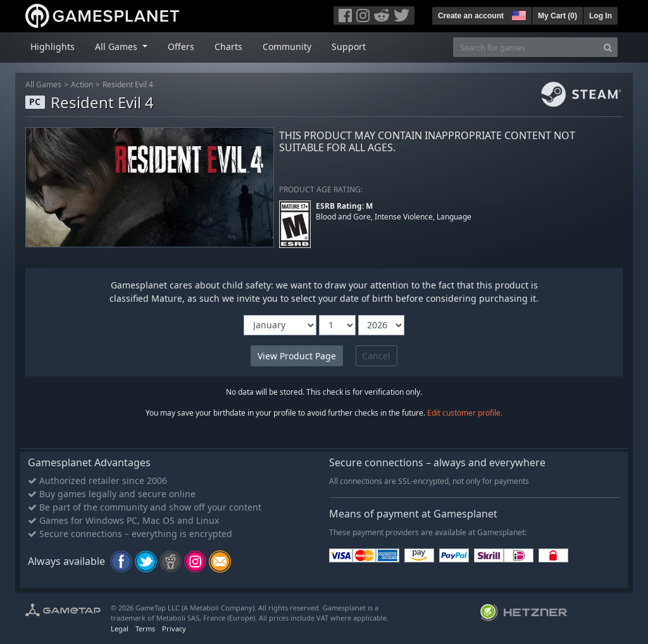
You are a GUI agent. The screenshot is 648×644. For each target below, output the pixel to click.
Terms (145, 629)
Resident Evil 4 (128, 84)
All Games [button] (117, 46)
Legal (120, 629)
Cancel (376, 356)
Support (349, 46)
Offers (181, 46)
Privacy (174, 629)
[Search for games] (526, 47)
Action (82, 84)
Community (287, 46)
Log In (601, 16)
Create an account (471, 16)
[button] (518, 14)
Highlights (53, 46)
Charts (228, 46)
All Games (43, 84)
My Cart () (558, 16)
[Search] (608, 47)
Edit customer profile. (465, 413)
